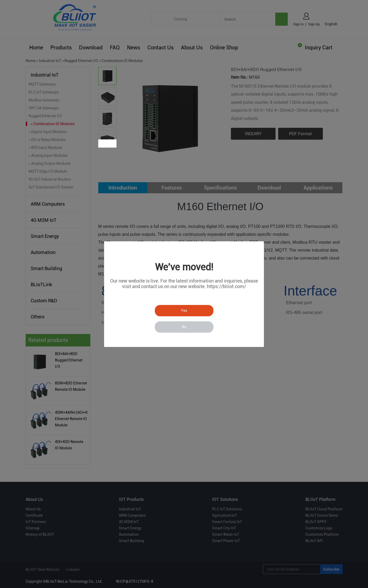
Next (112, 144)
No (184, 327)
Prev (103, 144)
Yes (184, 311)
